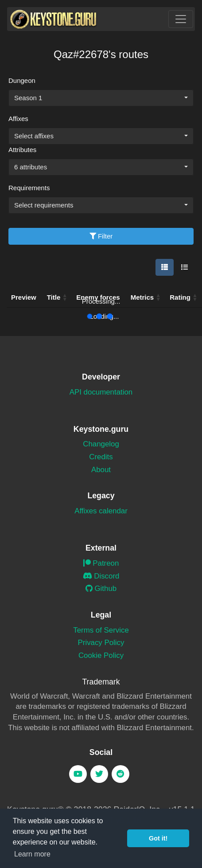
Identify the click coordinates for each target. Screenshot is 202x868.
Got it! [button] (158, 838)
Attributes (22, 150)
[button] (158, 297)
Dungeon (22, 80)
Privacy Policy (101, 643)
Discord (101, 576)
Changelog (101, 444)
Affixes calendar (101, 511)
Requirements (29, 188)
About (101, 470)
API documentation (101, 392)
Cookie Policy (101, 655)
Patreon (101, 563)
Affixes (18, 119)
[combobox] (101, 98)
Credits (101, 457)
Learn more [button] (32, 854)
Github (101, 588)
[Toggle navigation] (181, 19)
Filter (101, 236)
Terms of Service (101, 630)
